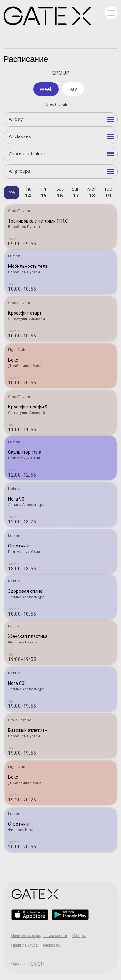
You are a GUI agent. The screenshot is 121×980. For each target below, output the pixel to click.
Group (60, 73)
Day (73, 89)
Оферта (79, 936)
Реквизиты (52, 945)
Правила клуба (25, 945)
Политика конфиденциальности (39, 936)
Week (46, 89)
